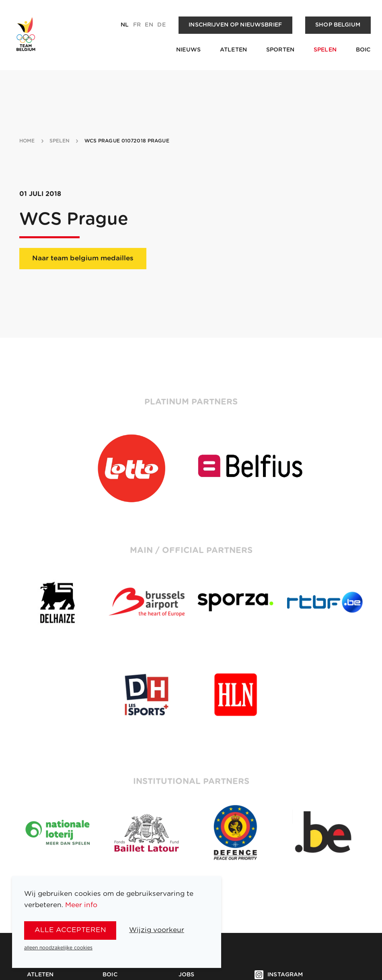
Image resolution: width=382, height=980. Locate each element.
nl (125, 25)
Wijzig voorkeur (157, 930)
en (149, 25)
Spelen (325, 50)
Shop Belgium (338, 25)
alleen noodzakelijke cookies (58, 948)
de (161, 25)
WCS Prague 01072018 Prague (127, 141)
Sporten (280, 50)
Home (27, 141)
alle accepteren (70, 930)
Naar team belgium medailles (83, 258)
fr (137, 25)
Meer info (81, 905)
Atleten (233, 50)
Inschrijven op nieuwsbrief (235, 25)
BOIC (363, 50)
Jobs (187, 975)
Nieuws (188, 50)
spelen (60, 141)
